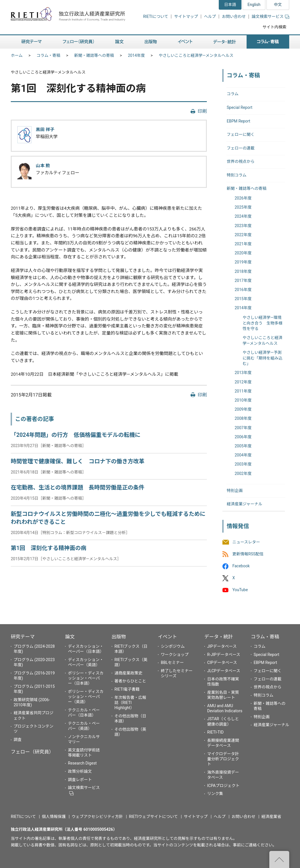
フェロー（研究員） (32, 752)
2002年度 (243, 474)
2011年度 (243, 391)
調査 (18, 740)
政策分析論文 (80, 771)
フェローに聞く (241, 134)
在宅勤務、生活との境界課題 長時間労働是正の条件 (78, 488)
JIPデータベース (222, 646)
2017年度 (243, 281)
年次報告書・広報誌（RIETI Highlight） (130, 703)
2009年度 (243, 409)
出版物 (119, 637)
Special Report (239, 107)
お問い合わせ (234, 16)
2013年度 (243, 373)
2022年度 (243, 235)
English (254, 5)
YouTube (240, 590)
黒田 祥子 (45, 130)
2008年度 (243, 418)
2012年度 (243, 382)
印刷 (202, 111)
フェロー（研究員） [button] (78, 42)
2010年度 (243, 400)
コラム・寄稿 (49, 55)
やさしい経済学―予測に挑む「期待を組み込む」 (262, 358)
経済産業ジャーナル (244, 504)
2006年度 (243, 437)
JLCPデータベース (224, 671)
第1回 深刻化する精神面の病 (49, 548)
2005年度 (243, 446)
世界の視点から (241, 161)
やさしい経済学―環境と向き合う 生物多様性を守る (262, 323)
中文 (278, 5)
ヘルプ (210, 16)
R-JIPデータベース (224, 655)
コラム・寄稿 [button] (268, 42)
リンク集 (215, 794)
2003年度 (243, 464)
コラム (233, 94)
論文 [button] (119, 42)
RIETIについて (156, 16)
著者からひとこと (130, 681)
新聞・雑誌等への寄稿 (94, 55)
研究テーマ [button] (32, 42)
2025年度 (243, 207)
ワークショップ (175, 655)
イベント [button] (185, 42)
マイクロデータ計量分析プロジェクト (223, 759)
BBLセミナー (172, 663)
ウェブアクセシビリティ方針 (97, 817)
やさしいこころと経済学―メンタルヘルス (196, 55)
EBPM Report (238, 121)
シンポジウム (173, 646)
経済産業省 (271, 817)
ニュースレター (246, 542)
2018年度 (243, 271)
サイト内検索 (274, 27)
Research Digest (82, 763)
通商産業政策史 (128, 673)
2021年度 (243, 244)
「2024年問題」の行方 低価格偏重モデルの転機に (76, 435)
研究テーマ (23, 637)
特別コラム (237, 175)
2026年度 (243, 198)
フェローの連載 (241, 148)
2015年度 (243, 299)
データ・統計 (219, 637)
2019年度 (243, 262)
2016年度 (243, 290)
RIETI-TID (215, 732)
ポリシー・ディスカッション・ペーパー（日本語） (86, 678)
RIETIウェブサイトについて (153, 817)
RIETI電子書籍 (127, 689)
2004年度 (243, 455)
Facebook (241, 566)
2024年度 (243, 216)
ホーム (17, 55)
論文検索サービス (270, 16)
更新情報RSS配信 (248, 554)
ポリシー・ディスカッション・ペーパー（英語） (86, 697)
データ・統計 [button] (225, 42)
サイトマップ (186, 16)
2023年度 (243, 226)
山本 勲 (43, 166)
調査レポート (80, 780)
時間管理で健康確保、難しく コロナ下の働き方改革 (78, 461)
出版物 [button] (151, 42)
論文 (70, 637)
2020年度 (243, 253)
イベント (167, 637)
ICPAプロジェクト (223, 786)
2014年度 (136, 55)
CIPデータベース (222, 663)
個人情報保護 (54, 817)
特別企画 (235, 491)
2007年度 (243, 428)
